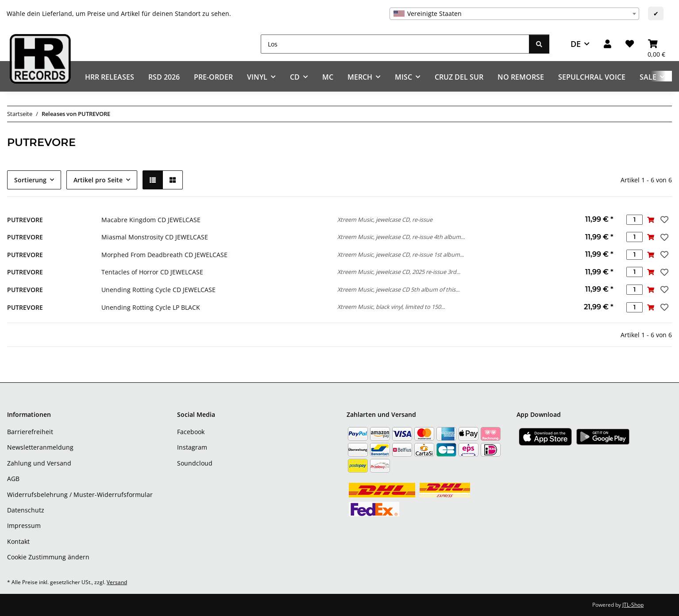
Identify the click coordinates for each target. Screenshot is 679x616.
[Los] (395, 44)
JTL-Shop (633, 605)
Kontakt (18, 541)
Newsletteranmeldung (40, 447)
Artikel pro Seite (98, 180)
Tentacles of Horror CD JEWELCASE (152, 272)
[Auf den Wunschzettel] (664, 219)
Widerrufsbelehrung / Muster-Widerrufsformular (80, 495)
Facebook (191, 432)
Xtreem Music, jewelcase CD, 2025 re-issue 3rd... (399, 272)
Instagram (192, 447)
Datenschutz (26, 510)
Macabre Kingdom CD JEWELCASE (151, 220)
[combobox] (514, 14)
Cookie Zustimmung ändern (48, 557)
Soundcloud (195, 463)
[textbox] (514, 14)
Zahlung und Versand (39, 463)
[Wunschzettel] (630, 44)
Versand (117, 582)
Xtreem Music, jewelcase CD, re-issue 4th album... (401, 237)
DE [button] (576, 44)
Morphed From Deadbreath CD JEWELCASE (164, 255)
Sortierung (30, 180)
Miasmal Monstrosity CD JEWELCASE (155, 237)
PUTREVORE (25, 220)
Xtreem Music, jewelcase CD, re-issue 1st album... (401, 254)
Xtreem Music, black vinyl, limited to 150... (391, 307)
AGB (13, 479)
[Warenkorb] (656, 44)
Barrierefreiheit (30, 432)
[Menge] (635, 220)
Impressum (24, 526)
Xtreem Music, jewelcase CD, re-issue (385, 219)
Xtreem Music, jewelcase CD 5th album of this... (398, 289)
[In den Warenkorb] (651, 220)
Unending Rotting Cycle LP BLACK (151, 307)
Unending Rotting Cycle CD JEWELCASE (158, 290)
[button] (608, 44)
